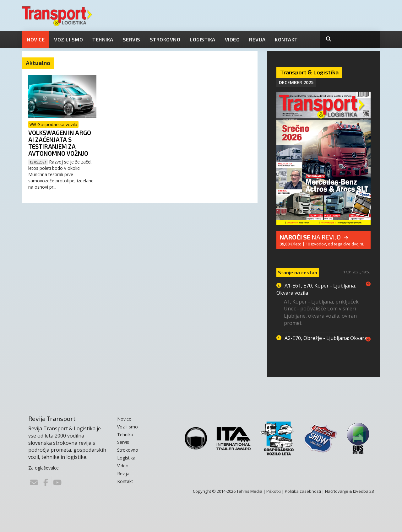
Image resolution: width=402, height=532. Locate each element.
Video (232, 39)
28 (372, 491)
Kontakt (286, 39)
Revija (257, 39)
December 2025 (296, 82)
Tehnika (103, 39)
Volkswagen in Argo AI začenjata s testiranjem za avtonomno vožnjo (60, 143)
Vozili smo (68, 39)
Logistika (203, 39)
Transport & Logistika (309, 72)
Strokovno (165, 39)
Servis (132, 39)
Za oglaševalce (43, 468)
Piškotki (274, 491)
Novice (36, 39)
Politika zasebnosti (303, 491)
